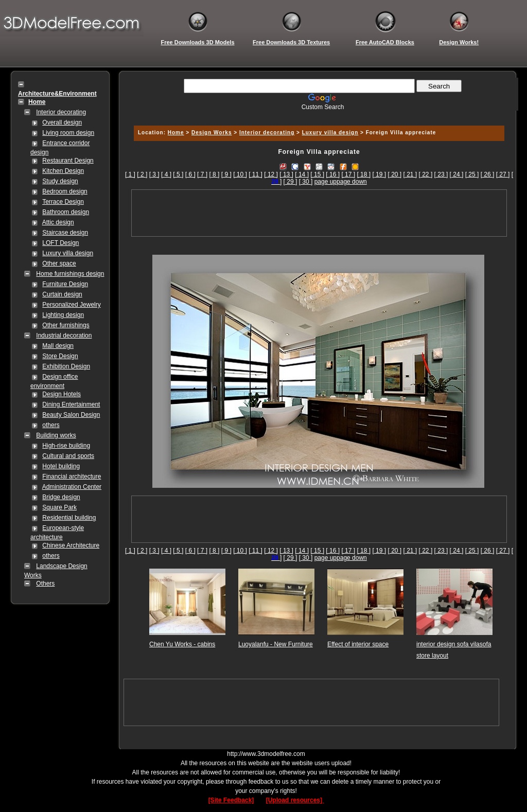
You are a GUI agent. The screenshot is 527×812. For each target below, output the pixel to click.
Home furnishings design (70, 274)
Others (45, 584)
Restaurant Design (68, 161)
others (51, 425)
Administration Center (72, 487)
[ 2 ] (142, 174)
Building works (56, 435)
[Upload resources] (295, 800)
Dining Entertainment (71, 404)
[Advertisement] (318, 114)
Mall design (58, 346)
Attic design (58, 222)
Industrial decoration (64, 336)
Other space (59, 263)
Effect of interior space (358, 644)
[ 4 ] (166, 174)
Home (176, 133)
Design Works (212, 133)
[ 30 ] (306, 182)
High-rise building (66, 446)
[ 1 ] (130, 174)
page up (326, 182)
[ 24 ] (457, 174)
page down (352, 182)
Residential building (69, 518)
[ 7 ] (202, 174)
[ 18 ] (364, 174)
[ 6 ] (190, 174)
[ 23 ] (441, 174)
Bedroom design (65, 191)
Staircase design (65, 233)
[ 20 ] (394, 174)
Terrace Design (63, 202)
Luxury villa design (68, 253)
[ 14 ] (302, 174)
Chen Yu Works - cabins (182, 644)
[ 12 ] (271, 174)
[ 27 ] (503, 174)
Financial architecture (72, 476)
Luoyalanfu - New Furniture (276, 644)
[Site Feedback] (231, 800)
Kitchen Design (63, 171)
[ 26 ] (488, 174)
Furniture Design (65, 284)
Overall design (62, 122)
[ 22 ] (426, 174)
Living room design (68, 133)
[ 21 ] (410, 174)
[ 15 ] (317, 174)
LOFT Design (60, 243)
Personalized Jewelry (71, 305)
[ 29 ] (291, 182)
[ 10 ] (240, 174)
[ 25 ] (472, 174)
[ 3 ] (154, 174)
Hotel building (61, 466)
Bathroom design (66, 212)
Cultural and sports (68, 456)
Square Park (59, 507)
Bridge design (61, 497)
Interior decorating (61, 112)
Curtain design (62, 294)
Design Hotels (62, 394)
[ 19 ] (379, 174)
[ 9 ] (226, 174)
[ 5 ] (178, 174)
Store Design (60, 356)
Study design (60, 181)
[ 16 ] (333, 174)
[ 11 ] (256, 174)
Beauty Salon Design (71, 415)
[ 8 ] (214, 174)
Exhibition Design (66, 366)
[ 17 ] (348, 174)
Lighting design (63, 315)
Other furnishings (66, 325)
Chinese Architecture (71, 545)
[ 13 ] (286, 174)
